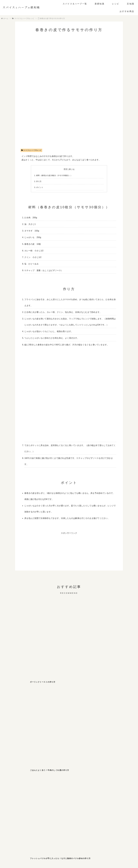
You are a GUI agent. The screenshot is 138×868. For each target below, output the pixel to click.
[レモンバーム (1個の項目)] (14, 795)
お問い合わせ (59, 856)
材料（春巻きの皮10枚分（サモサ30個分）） (54, 175)
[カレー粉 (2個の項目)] (77, 784)
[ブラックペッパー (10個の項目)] (14, 779)
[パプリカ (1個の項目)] (124, 790)
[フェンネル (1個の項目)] (61, 790)
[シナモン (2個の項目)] (46, 784)
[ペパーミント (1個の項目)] (30, 795)
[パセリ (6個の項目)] (46, 779)
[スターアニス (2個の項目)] (30, 784)
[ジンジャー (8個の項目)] (30, 779)
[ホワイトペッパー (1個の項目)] (30, 790)
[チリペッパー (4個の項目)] (77, 779)
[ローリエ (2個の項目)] (108, 784)
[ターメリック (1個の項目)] (46, 790)
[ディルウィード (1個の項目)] (77, 790)
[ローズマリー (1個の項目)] (108, 790)
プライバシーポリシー (76, 856)
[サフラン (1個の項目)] (61, 795)
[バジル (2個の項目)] (61, 784)
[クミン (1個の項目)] (124, 784)
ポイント (40, 187)
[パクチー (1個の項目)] (93, 790)
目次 (66, 169)
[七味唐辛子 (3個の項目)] (93, 779)
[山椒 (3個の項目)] (108, 779)
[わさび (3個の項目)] (124, 779)
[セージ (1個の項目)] (46, 795)
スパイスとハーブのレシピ (31, 150)
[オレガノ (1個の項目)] (14, 790)
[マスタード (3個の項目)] (14, 784)
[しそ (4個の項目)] (61, 779)
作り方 (39, 181)
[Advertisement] (69, 553)
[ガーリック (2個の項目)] (93, 784)
